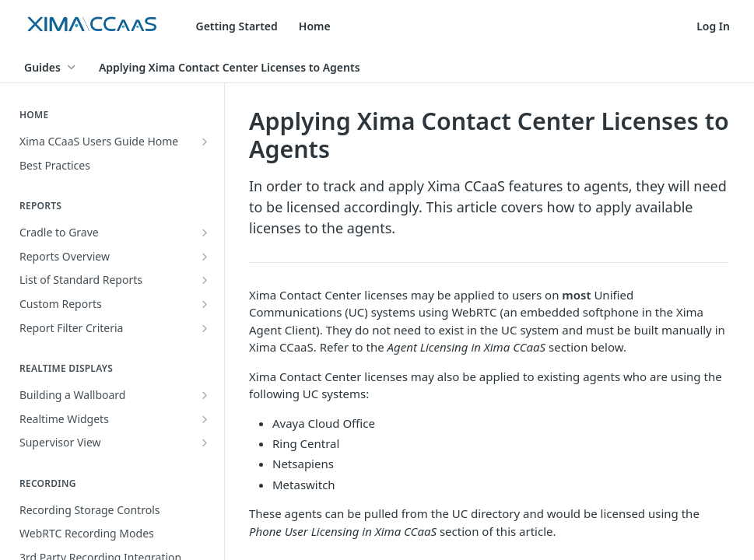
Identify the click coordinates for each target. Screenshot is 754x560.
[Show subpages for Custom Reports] (205, 304)
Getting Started (237, 26)
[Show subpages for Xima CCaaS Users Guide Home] (205, 142)
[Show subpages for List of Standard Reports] (205, 280)
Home (315, 26)
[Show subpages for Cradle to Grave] (205, 233)
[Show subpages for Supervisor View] (205, 443)
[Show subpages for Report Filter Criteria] (205, 328)
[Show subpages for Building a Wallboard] (205, 395)
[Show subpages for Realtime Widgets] (205, 419)
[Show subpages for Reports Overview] (205, 257)
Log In (713, 26)
